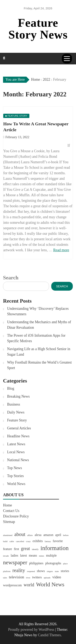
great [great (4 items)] (25, 549)
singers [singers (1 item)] (50, 571)
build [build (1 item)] (5, 541)
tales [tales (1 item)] (5, 578)
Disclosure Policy (16, 516)
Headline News (18, 436)
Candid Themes (49, 635)
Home (7, 505)
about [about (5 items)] (20, 534)
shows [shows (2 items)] (41, 571)
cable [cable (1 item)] (12, 541)
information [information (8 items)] (55, 548)
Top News (14, 468)
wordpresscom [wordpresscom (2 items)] (12, 585)
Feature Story (17, 420)
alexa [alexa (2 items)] (38, 535)
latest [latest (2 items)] (23, 555)
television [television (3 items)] (17, 577)
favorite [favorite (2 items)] (58, 541)
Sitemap (9, 522)
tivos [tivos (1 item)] (28, 578)
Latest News (16, 444)
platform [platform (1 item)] (7, 571)
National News (18, 460)
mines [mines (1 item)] (41, 556)
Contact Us (11, 511)
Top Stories (15, 476)
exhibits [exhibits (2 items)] (38, 541)
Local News (16, 452)
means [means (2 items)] (33, 555)
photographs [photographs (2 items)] (53, 563)
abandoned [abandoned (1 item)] (8, 535)
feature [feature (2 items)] (7, 549)
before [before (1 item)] (66, 535)
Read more (61, 250)
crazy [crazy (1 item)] (28, 541)
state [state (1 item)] (57, 571)
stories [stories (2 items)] (65, 571)
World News (16, 484)
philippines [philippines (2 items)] (36, 563)
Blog (11, 388)
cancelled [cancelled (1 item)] (20, 541)
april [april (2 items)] (58, 535)
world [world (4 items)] (29, 585)
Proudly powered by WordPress (32, 630)
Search (11, 278)
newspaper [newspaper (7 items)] (15, 562)
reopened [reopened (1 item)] (31, 571)
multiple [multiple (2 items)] (51, 555)
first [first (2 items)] (16, 549)
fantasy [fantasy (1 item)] (48, 541)
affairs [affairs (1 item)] (30, 535)
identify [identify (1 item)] (35, 549)
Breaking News (18, 396)
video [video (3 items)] (57, 577)
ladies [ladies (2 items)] (14, 555)
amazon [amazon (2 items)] (48, 535)
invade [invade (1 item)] (6, 556)
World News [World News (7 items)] (50, 584)
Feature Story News (38, 29)
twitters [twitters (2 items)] (37, 577)
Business (14, 404)
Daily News (16, 412)
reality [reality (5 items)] (19, 570)
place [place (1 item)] (65, 564)
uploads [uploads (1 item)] (47, 578)
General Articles (19, 428)
